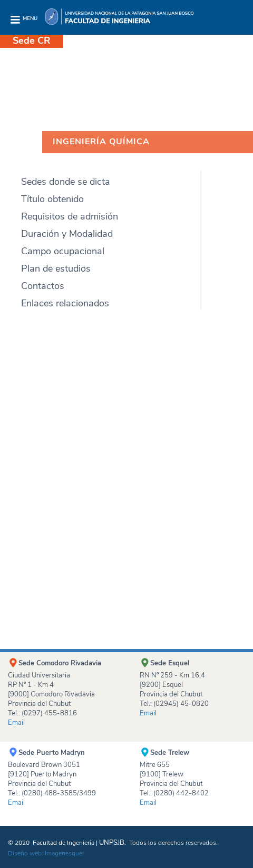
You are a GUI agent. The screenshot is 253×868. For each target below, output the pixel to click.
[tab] (100, 162)
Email (16, 803)
